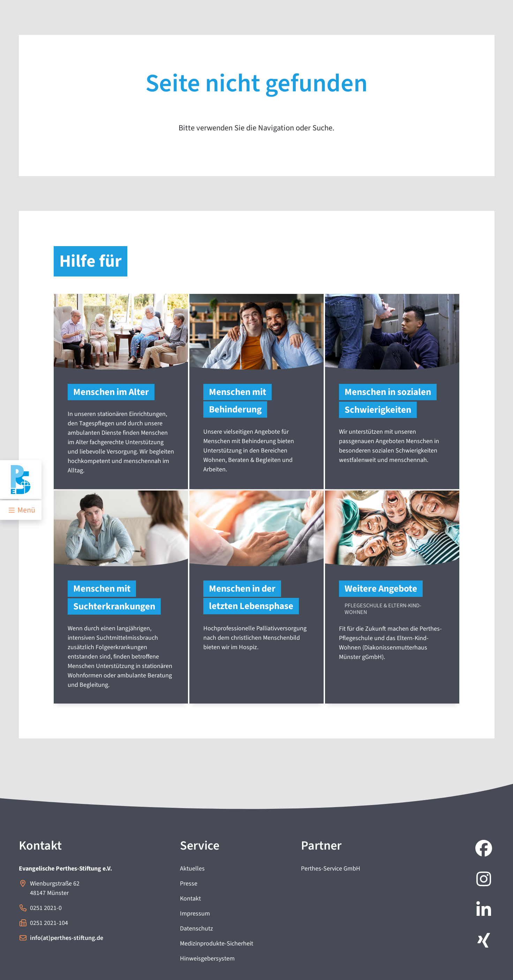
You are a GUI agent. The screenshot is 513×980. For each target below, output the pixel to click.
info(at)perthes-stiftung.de (67, 938)
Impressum (195, 914)
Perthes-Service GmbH (331, 869)
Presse (189, 884)
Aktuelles (192, 869)
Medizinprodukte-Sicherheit (217, 944)
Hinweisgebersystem (207, 959)
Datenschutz (197, 929)
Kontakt (190, 899)
